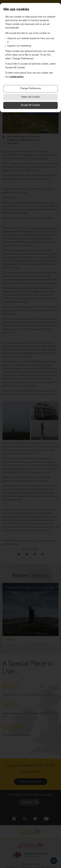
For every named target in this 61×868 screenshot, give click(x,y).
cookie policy (17, 77)
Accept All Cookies (30, 105)
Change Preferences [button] (30, 89)
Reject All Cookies (31, 97)
